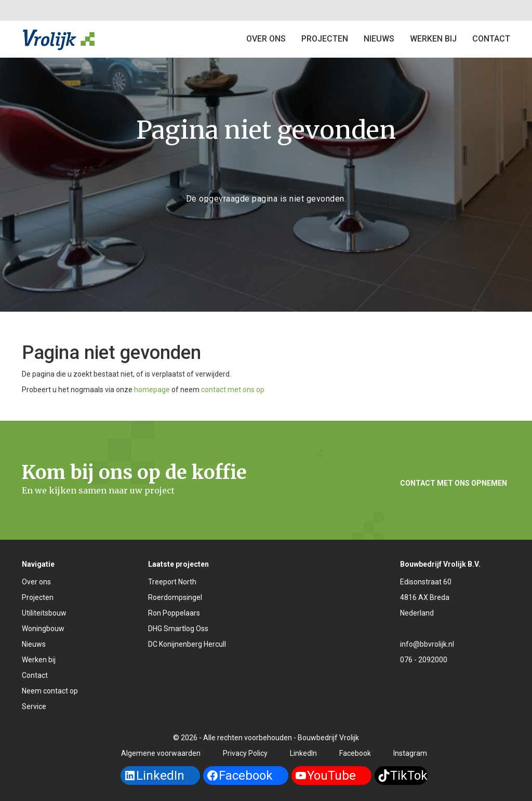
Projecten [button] (325, 39)
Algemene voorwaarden (161, 753)
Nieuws (379, 39)
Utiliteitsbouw (44, 613)
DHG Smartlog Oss (178, 629)
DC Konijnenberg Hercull (187, 644)
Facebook (355, 753)
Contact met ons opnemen (454, 483)
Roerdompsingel (175, 597)
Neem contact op (50, 691)
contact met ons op (233, 390)
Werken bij (433, 39)
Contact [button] (491, 39)
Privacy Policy (245, 753)
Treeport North (172, 582)
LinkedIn (303, 753)
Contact (35, 675)
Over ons (266, 39)
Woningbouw (43, 629)
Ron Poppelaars (174, 613)
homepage (152, 390)
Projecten (38, 597)
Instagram (410, 753)
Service (34, 706)
